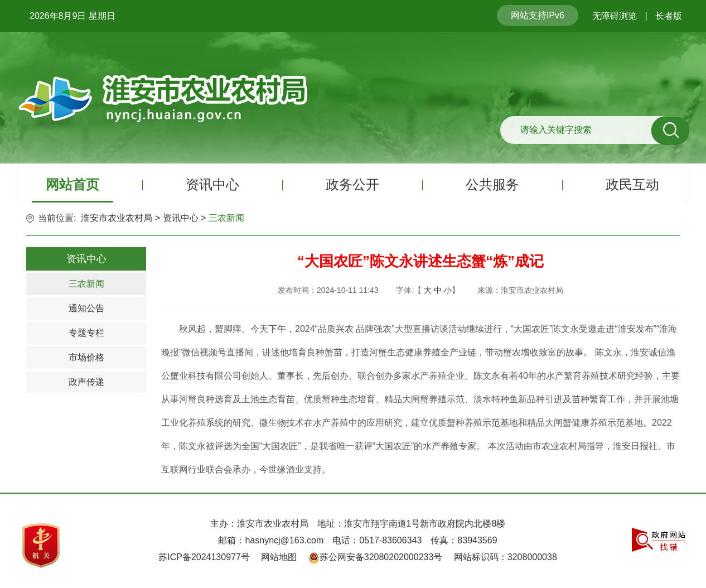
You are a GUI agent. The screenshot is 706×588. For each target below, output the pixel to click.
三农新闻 (226, 218)
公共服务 (492, 184)
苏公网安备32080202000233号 (381, 557)
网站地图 (279, 557)
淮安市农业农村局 (117, 218)
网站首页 (72, 184)
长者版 (669, 16)
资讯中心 (212, 184)
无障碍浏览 (615, 16)
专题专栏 (86, 333)
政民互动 (632, 184)
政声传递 (86, 382)
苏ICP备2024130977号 (204, 557)
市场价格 (86, 357)
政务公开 (352, 184)
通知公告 (86, 308)
